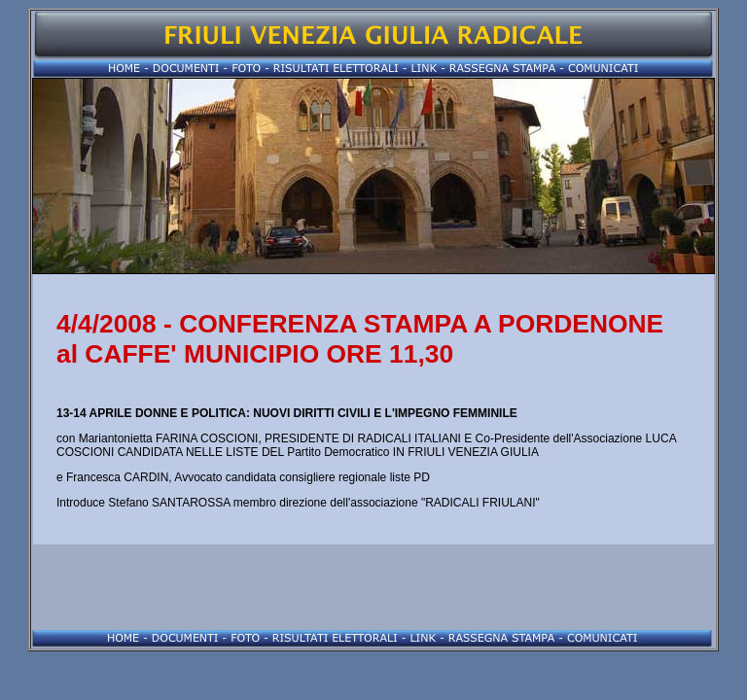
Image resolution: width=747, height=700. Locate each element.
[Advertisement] (373, 587)
